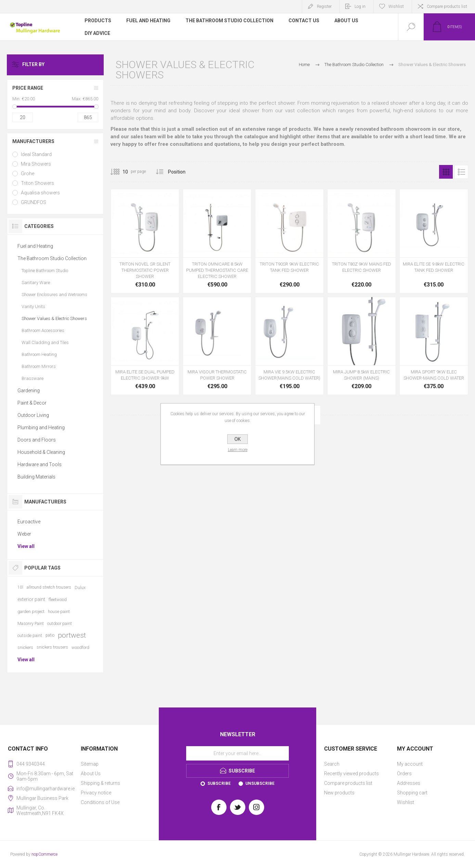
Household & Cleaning (41, 452)
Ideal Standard (36, 154)
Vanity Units (33, 307)
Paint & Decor (32, 403)
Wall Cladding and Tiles (45, 342)
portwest (72, 635)
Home (304, 65)
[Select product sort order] (182, 172)
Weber (24, 534)
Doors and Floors (37, 440)
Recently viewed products (351, 774)
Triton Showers (37, 183)
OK (237, 439)
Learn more (238, 450)
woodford (80, 647)
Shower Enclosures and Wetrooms (54, 295)
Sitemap (90, 764)
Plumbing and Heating (41, 427)
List (461, 172)
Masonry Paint (31, 623)
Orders (404, 774)
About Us (91, 774)
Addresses (409, 783)
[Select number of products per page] (120, 172)
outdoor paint (60, 623)
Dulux (80, 588)
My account (410, 764)
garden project (31, 611)
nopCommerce (44, 854)
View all (26, 546)
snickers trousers (52, 647)
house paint (59, 611)
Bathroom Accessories (43, 330)
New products (339, 793)
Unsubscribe (260, 783)
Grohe (28, 174)
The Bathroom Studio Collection (52, 258)
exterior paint (31, 599)
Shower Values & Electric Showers (54, 318)
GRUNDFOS (34, 202)
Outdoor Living (33, 415)
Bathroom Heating (39, 354)
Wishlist (406, 802)
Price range (28, 88)
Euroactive (29, 522)
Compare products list (447, 7)
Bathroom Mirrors (39, 366)
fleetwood (58, 599)
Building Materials (36, 477)
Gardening (29, 391)
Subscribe (219, 783)
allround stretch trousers (49, 587)
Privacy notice (96, 793)
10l (20, 587)
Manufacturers (33, 141)
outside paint (30, 635)
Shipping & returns (100, 783)
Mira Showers (36, 164)
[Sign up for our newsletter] (237, 753)
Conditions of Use (100, 802)
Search (332, 764)
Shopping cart (412, 793)
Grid (446, 172)
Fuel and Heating (35, 246)
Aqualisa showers (40, 193)
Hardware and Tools (40, 464)
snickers (25, 647)
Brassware (33, 378)
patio (50, 635)
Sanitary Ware (36, 283)
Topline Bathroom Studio (45, 271)
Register (324, 7)
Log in (360, 7)
